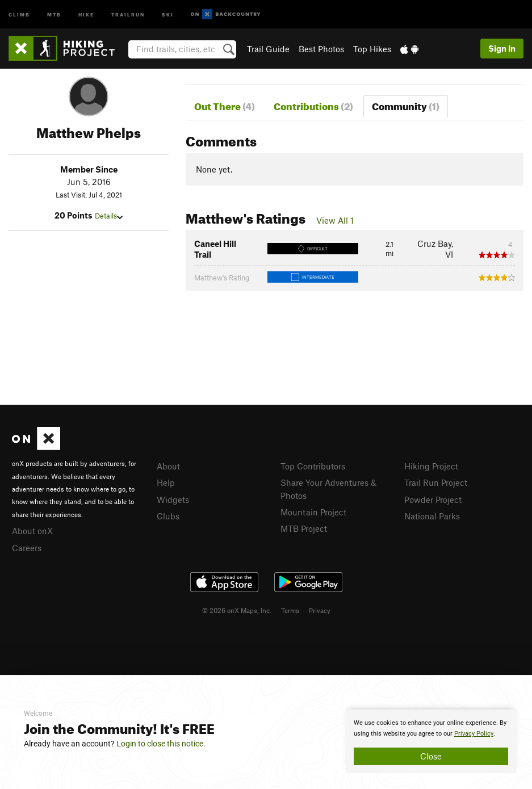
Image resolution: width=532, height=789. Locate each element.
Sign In (502, 48)
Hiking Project (431, 466)
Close (431, 756)
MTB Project (304, 528)
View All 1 (335, 220)
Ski (168, 14)
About (168, 466)
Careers (27, 548)
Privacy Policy (474, 734)
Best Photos (321, 49)
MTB (54, 14)
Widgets (173, 500)
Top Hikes (372, 49)
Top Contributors (313, 466)
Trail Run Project (436, 482)
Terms (290, 610)
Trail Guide (268, 49)
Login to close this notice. (161, 744)
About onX (32, 531)
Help (166, 482)
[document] (431, 741)
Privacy (320, 610)
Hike (86, 14)
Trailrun (128, 14)
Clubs (168, 516)
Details (109, 216)
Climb (19, 14)
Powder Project (433, 500)
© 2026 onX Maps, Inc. (237, 610)
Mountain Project (313, 512)
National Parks (432, 516)
